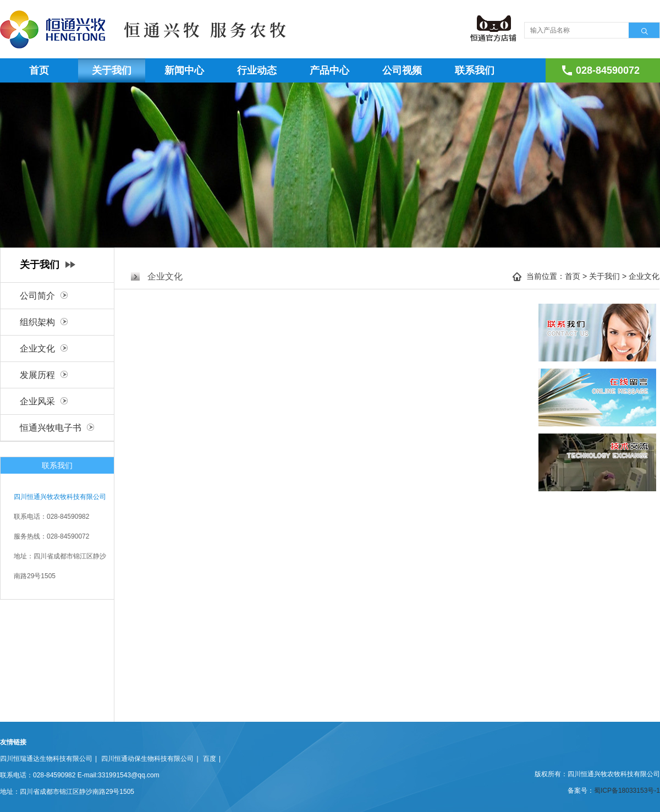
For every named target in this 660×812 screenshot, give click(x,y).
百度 (210, 759)
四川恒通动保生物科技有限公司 (147, 759)
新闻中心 (184, 70)
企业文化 (644, 276)
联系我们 (475, 70)
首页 (39, 70)
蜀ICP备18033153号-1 (627, 791)
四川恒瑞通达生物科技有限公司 (46, 759)
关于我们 (112, 70)
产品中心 (329, 70)
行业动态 (257, 70)
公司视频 (402, 70)
